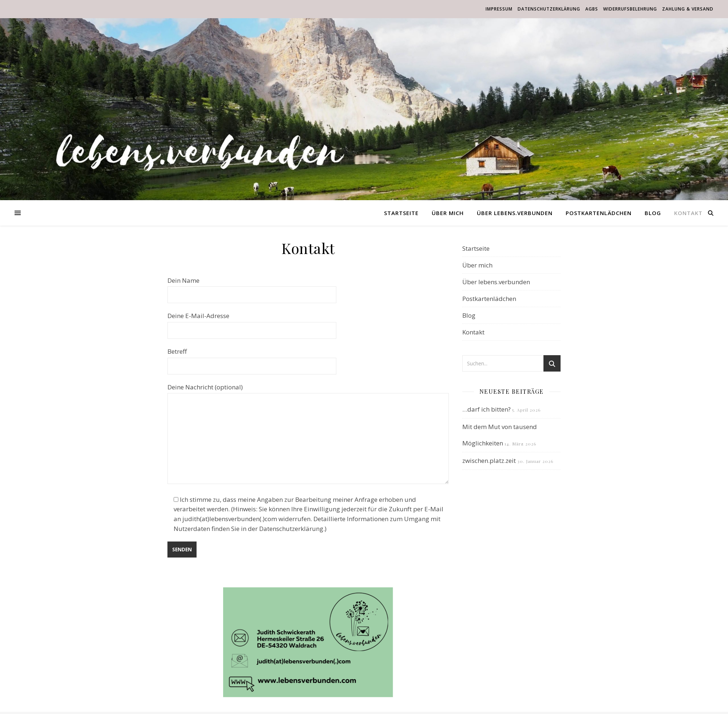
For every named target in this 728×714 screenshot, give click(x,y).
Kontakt (688, 213)
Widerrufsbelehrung (630, 9)
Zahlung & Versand (688, 9)
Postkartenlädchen (599, 213)
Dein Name (252, 287)
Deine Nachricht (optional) (308, 435)
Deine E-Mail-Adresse (252, 323)
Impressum (499, 9)
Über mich (448, 213)
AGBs (592, 9)
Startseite (401, 213)
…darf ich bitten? (486, 409)
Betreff (252, 358)
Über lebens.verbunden (515, 213)
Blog (653, 213)
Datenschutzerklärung (549, 9)
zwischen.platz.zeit (489, 461)
